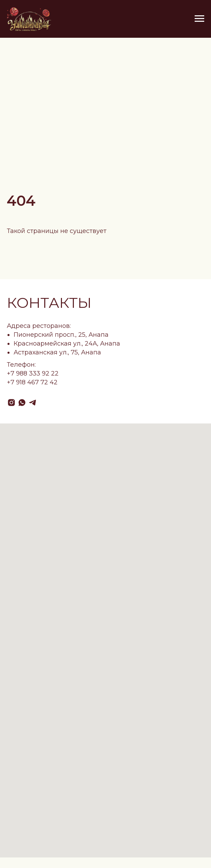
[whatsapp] (22, 403)
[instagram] (11, 403)
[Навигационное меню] (199, 19)
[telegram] (33, 403)
